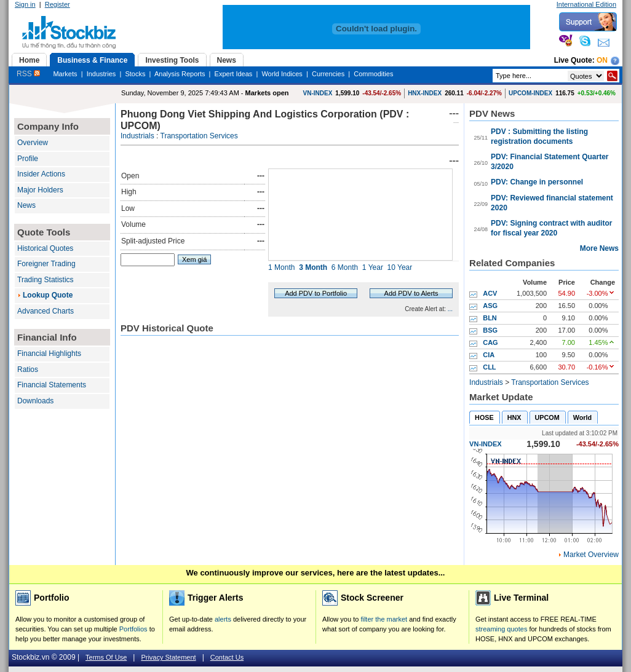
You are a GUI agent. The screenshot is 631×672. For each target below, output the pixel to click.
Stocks (135, 74)
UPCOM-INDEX (530, 93)
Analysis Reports (180, 74)
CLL (489, 367)
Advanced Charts (46, 311)
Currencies (328, 74)
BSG (490, 330)
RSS (28, 74)
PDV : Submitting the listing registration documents (539, 136)
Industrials (137, 136)
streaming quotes (501, 629)
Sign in (25, 4)
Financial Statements (52, 385)
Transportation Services (199, 136)
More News (599, 248)
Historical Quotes (45, 248)
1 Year (373, 267)
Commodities (373, 74)
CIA (489, 355)
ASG (490, 306)
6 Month (345, 267)
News (26, 205)
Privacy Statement (168, 657)
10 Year (400, 267)
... (450, 309)
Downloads (35, 401)
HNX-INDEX (425, 93)
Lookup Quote (48, 295)
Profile (28, 159)
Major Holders (40, 190)
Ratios (28, 370)
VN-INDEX (318, 93)
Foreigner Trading (46, 264)
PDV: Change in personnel (537, 182)
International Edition (586, 4)
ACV (490, 293)
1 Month (281, 267)
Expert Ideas (234, 74)
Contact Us (227, 657)
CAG (490, 342)
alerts (223, 619)
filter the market (384, 619)
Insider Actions (41, 174)
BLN (490, 318)
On (602, 60)
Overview (33, 143)
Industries (101, 74)
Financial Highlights (49, 354)
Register (58, 4)
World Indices (282, 74)
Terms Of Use (106, 657)
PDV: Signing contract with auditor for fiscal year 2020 (551, 228)
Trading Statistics (46, 280)
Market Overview (591, 555)
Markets (65, 74)
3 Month (313, 267)
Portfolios (133, 629)
